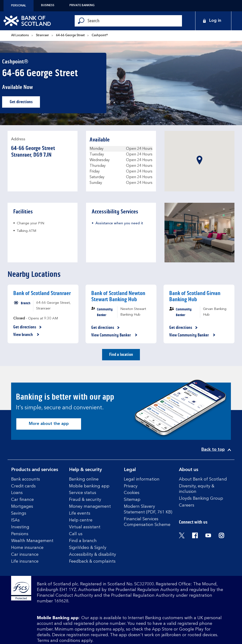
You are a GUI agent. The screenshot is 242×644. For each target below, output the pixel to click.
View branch (26, 335)
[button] (199, 160)
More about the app (49, 424)
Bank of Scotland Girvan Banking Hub (195, 296)
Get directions (25, 103)
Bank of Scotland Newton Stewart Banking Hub (118, 296)
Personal (19, 6)
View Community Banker (114, 335)
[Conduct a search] (135, 21)
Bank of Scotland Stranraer (42, 293)
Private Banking (82, 5)
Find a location (121, 354)
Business (48, 5)
